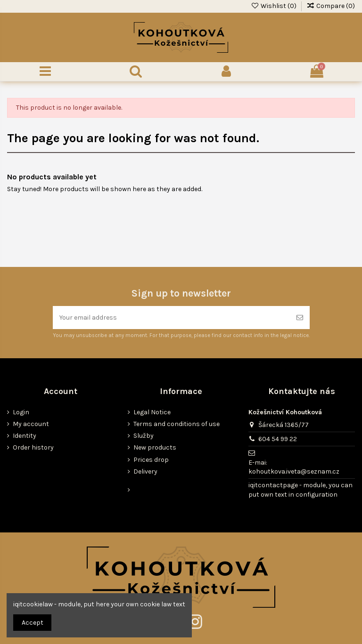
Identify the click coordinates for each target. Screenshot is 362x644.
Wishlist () (274, 6)
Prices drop (151, 460)
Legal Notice (152, 412)
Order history (33, 447)
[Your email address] (171, 318)
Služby (144, 436)
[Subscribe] (300, 318)
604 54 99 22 (278, 439)
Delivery (145, 471)
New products (155, 447)
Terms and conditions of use (177, 424)
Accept (33, 623)
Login (21, 412)
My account (31, 424)
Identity (25, 436)
